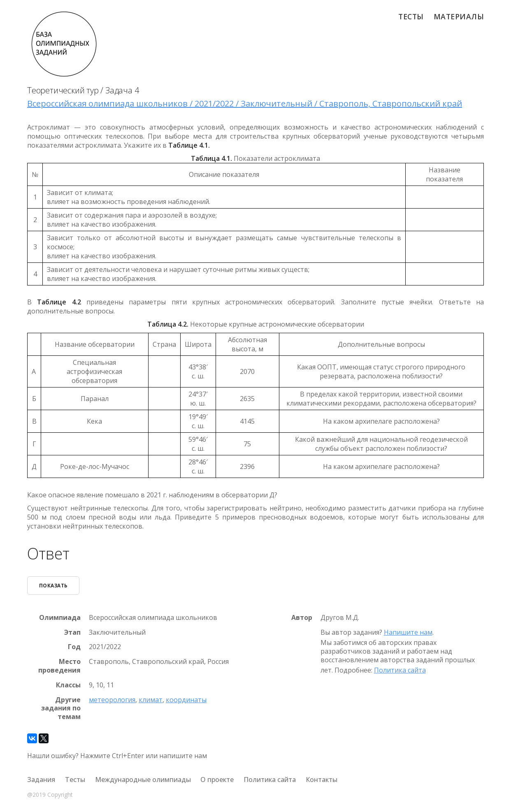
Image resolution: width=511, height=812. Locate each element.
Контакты (322, 780)
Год (74, 647)
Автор (302, 618)
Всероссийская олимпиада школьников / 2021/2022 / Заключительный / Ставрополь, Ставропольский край (245, 103)
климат (151, 699)
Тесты (411, 16)
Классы (68, 685)
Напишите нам (408, 632)
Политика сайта (400, 670)
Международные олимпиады (143, 780)
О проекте (217, 780)
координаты (186, 699)
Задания (41, 780)
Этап (72, 632)
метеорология (112, 699)
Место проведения (59, 666)
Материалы (459, 16)
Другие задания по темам (61, 708)
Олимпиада (60, 618)
